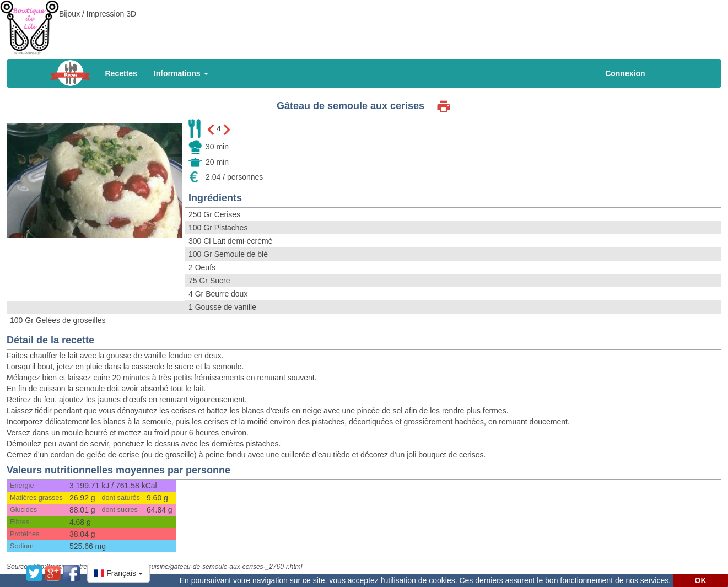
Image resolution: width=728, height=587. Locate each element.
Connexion (625, 73)
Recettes (121, 73)
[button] (118, 573)
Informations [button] (181, 73)
